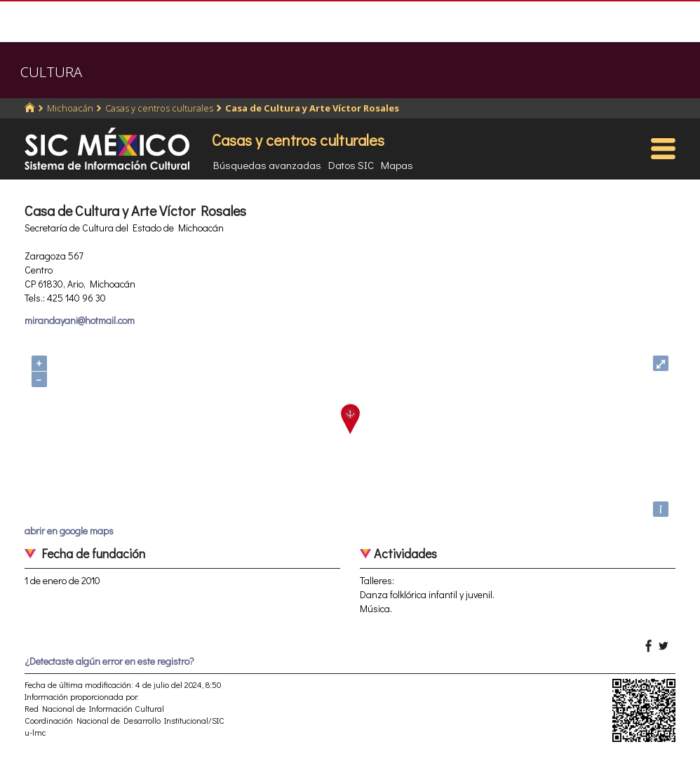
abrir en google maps (69, 531)
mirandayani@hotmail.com (80, 320)
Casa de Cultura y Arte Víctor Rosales (312, 108)
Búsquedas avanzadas (267, 165)
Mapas (397, 165)
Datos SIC (351, 165)
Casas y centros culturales (159, 108)
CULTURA (51, 72)
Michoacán (70, 108)
